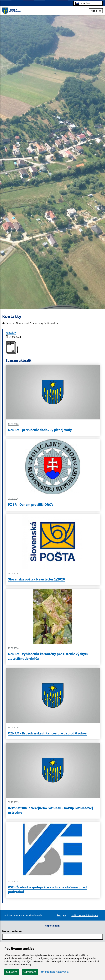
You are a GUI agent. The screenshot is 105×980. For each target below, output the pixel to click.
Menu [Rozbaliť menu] (96, 10)
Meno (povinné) (12, 931)
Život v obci (22, 323)
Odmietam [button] (30, 972)
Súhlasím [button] (12, 972)
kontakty (11, 333)
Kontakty (53, 323)
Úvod (7, 323)
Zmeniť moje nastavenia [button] (55, 972)
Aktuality (38, 323)
